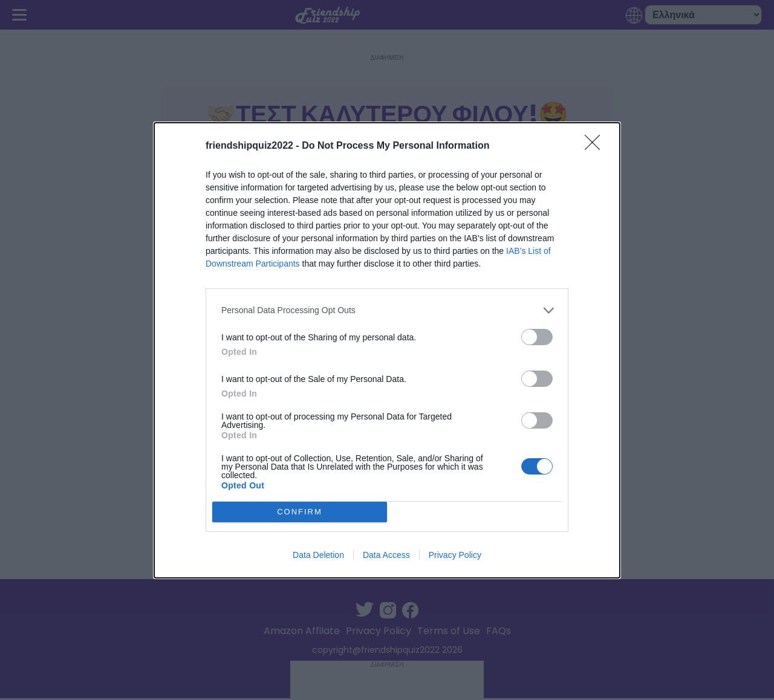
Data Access (386, 555)
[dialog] (387, 350)
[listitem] (387, 310)
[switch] (537, 337)
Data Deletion (318, 555)
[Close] (596, 146)
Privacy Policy (455, 555)
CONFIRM (300, 512)
